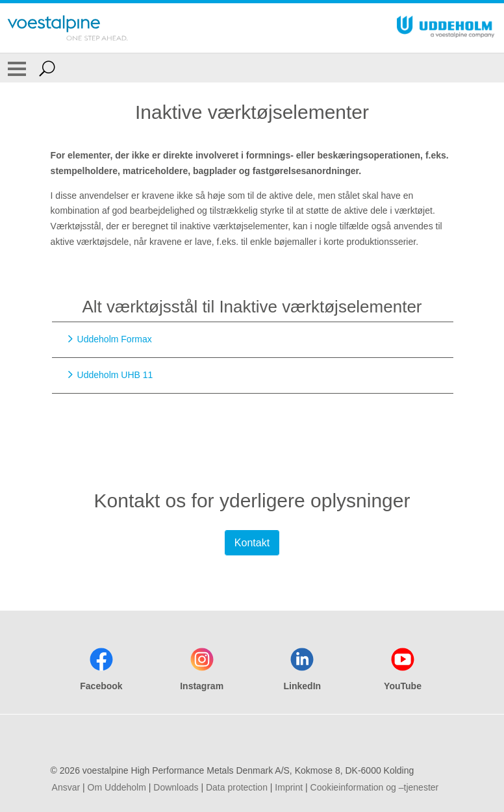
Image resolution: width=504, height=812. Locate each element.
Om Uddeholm (117, 787)
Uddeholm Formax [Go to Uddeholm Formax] (115, 339)
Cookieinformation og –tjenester (375, 787)
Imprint (289, 787)
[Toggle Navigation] (17, 68)
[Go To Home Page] (68, 28)
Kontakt (252, 543)
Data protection (237, 787)
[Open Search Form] (47, 68)
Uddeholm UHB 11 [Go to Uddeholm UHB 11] (115, 375)
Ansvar (66, 787)
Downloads (176, 787)
